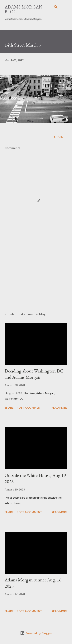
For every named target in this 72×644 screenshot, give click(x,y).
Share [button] (58, 137)
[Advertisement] (36, 276)
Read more (59, 408)
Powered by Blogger (36, 633)
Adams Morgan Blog (24, 9)
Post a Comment (29, 408)
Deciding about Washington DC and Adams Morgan (34, 374)
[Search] (56, 7)
